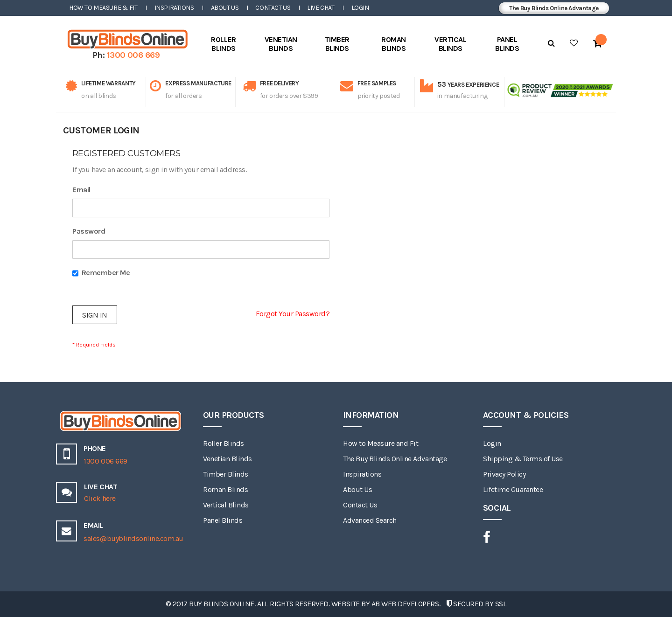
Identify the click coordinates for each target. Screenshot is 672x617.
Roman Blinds (225, 489)
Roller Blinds (224, 443)
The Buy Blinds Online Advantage (554, 8)
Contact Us (273, 8)
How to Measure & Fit (103, 8)
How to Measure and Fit (381, 443)
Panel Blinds (223, 520)
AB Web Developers (405, 604)
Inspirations (174, 8)
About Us (225, 8)
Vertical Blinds (226, 505)
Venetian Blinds (227, 459)
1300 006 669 (133, 55)
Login (360, 8)
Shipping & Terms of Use (523, 459)
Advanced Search (370, 520)
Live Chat (321, 8)
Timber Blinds (226, 474)
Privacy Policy (504, 474)
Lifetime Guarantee (513, 489)
